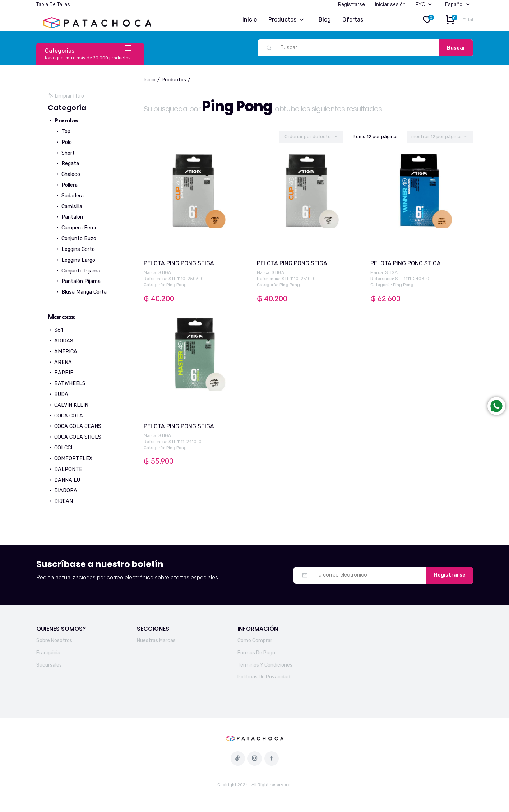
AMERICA (63, 352)
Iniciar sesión (390, 4)
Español (459, 4)
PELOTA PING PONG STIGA (179, 263)
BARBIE (61, 373)
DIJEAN (60, 501)
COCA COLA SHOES (75, 437)
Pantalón (69, 217)
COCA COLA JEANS (75, 426)
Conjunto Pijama (78, 271)
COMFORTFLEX (70, 459)
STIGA (165, 272)
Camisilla (69, 207)
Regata (67, 164)
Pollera (66, 185)
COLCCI (60, 448)
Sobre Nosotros (54, 641)
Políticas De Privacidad (264, 677)
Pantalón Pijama (78, 281)
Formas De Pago (256, 653)
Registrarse (351, 4)
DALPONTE (65, 469)
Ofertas (353, 20)
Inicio (250, 20)
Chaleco (68, 174)
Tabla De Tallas (53, 4)
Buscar (456, 48)
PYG (425, 4)
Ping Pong (177, 285)
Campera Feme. (77, 228)
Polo (63, 142)
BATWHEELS (67, 384)
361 (55, 330)
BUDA (58, 394)
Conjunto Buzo (76, 239)
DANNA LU (64, 480)
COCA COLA (65, 416)
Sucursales (49, 665)
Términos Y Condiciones (265, 665)
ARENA (60, 362)
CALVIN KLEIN (68, 405)
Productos (288, 20)
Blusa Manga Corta (81, 292)
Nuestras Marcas (156, 641)
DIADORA (63, 491)
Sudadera (69, 196)
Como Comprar (255, 641)
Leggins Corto (75, 249)
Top (63, 132)
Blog (325, 20)
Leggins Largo (75, 260)
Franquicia (48, 653)
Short (65, 153)
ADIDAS (61, 341)
